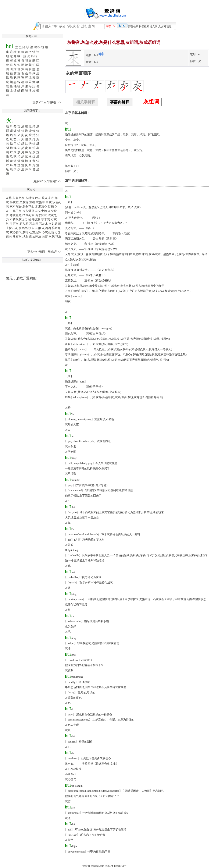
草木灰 (46, 219)
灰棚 (32, 202)
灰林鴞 (30, 198)
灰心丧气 (16, 232)
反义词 (162, 26)
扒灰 (31, 228)
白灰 (49, 202)
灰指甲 (40, 202)
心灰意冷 (35, 232)
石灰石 (24, 224)
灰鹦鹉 (23, 228)
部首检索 (133, 26)
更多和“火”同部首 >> (47, 181)
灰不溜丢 (16, 206)
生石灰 (14, 224)
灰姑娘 (53, 224)
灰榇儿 (10, 198)
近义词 (154, 26)
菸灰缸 (14, 202)
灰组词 (151, 102)
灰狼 (38, 228)
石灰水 (43, 224)
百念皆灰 (41, 215)
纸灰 (25, 236)
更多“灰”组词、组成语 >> (44, 252)
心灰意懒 (48, 232)
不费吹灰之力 (19, 219)
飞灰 (58, 236)
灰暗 (25, 232)
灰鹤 (52, 236)
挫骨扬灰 (34, 219)
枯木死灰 (28, 215)
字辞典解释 (120, 102)
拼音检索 (144, 26)
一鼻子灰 (16, 211)
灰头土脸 (41, 211)
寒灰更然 (16, 215)
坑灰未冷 (48, 198)
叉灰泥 (24, 202)
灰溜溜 (46, 228)
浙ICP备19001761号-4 (117, 866)
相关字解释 (86, 102)
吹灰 (38, 198)
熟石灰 (17, 236)
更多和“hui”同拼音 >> (47, 102)
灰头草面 (28, 206)
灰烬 (45, 236)
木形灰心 (41, 206)
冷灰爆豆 (28, 211)
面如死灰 (35, 236)
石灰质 (34, 224)
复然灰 (20, 198)
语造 (169, 26)
